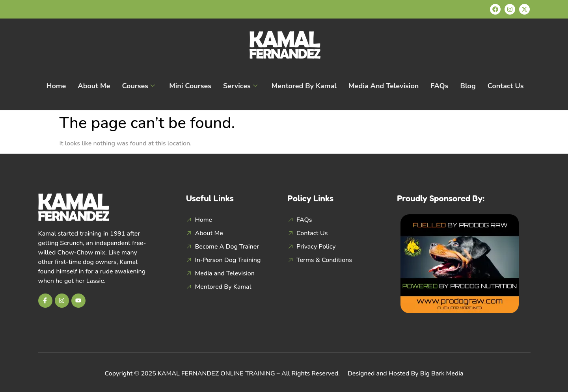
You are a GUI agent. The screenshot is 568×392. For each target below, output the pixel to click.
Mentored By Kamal (304, 86)
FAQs (439, 86)
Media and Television (384, 86)
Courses (138, 86)
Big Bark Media (442, 373)
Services (240, 86)
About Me (94, 86)
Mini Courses (190, 86)
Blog (468, 86)
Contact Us (506, 86)
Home (56, 86)
